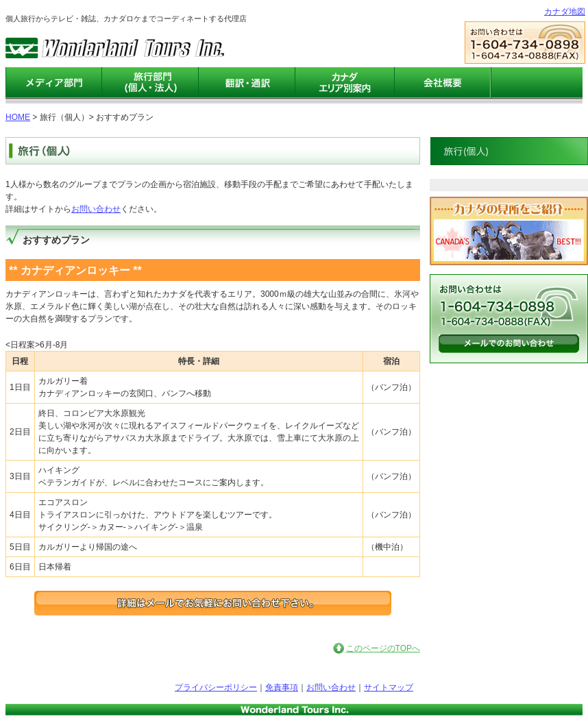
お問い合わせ (96, 209)
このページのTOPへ (377, 648)
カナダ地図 (565, 12)
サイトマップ (389, 687)
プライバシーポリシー (216, 687)
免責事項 (282, 687)
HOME (18, 117)
